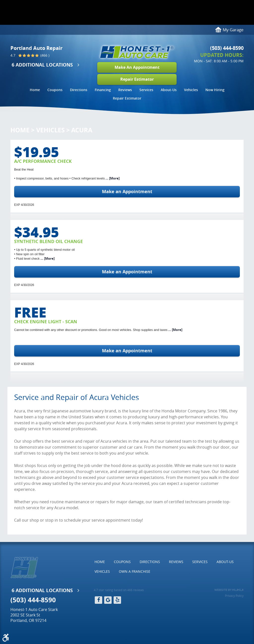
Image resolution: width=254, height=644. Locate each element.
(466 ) (44, 56)
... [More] (112, 178)
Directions (79, 90)
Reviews (125, 90)
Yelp (117, 600)
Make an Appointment (127, 192)
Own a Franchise (135, 571)
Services (146, 90)
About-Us (169, 90)
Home (35, 90)
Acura (82, 130)
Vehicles (191, 90)
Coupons (55, 90)
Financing (103, 90)
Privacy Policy (234, 596)
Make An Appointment (137, 67)
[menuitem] (35, 90)
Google (108, 600)
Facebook (98, 600)
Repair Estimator (137, 79)
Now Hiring (215, 90)
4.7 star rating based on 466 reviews (119, 590)
